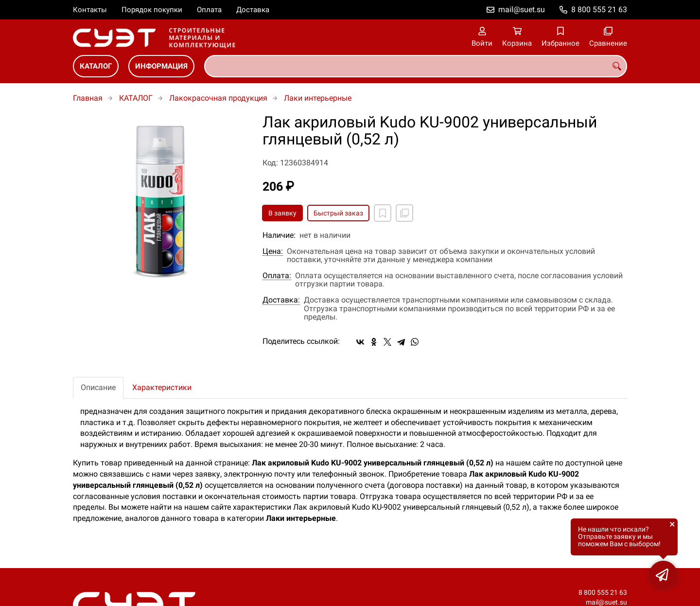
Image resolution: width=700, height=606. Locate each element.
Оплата (209, 10)
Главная (88, 98)
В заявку (282, 213)
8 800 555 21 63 (599, 9)
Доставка (253, 10)
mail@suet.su (522, 9)
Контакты (90, 10)
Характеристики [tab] (162, 387)
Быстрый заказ (338, 213)
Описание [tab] (98, 387)
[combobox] (416, 66)
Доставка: (281, 300)
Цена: (273, 251)
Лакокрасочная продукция (218, 98)
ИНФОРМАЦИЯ (161, 66)
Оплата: (277, 276)
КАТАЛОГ (96, 66)
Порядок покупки (152, 10)
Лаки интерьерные (318, 98)
